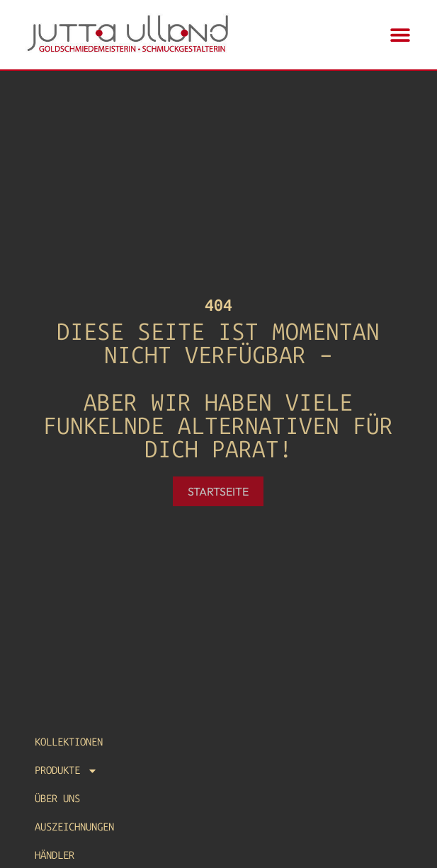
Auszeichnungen (74, 827)
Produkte (66, 771)
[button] (401, 35)
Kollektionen (69, 742)
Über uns (57, 799)
